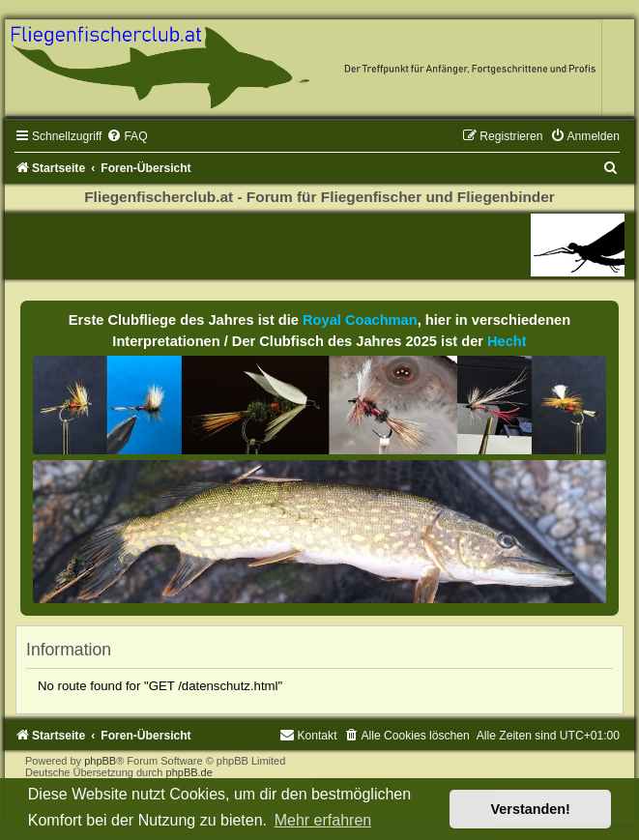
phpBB (100, 761)
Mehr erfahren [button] (323, 820)
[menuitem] (127, 136)
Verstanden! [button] (531, 809)
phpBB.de (189, 772)
